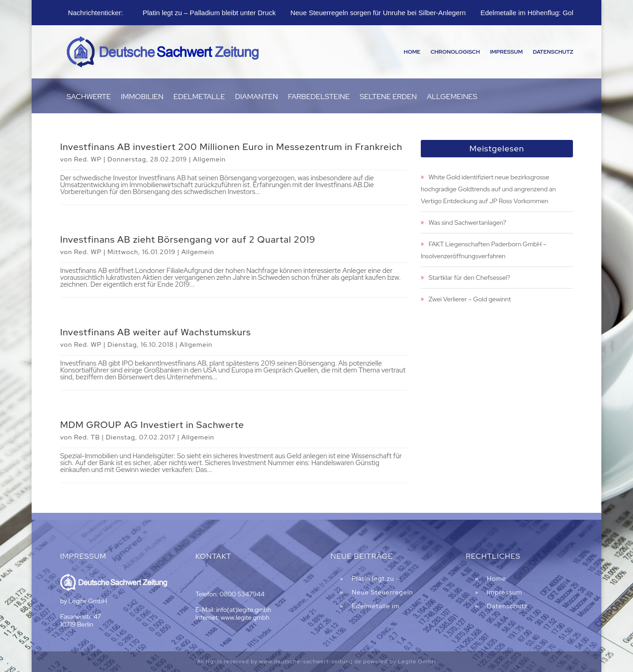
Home (412, 52)
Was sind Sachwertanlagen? (467, 222)
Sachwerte (88, 97)
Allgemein (209, 159)
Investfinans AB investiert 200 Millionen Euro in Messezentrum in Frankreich (231, 147)
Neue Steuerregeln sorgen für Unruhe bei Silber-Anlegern (378, 13)
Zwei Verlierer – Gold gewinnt (470, 299)
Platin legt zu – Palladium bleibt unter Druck (209, 13)
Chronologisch (455, 52)
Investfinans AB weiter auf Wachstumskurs (155, 332)
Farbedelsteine (319, 97)
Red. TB (87, 437)
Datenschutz (553, 52)
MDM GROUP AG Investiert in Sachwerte (152, 425)
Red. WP (88, 159)
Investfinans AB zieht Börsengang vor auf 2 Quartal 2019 (188, 239)
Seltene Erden (388, 97)
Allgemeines (452, 97)
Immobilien (142, 97)
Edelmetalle (199, 97)
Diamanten (256, 97)
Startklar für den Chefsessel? (469, 278)
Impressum (506, 52)
